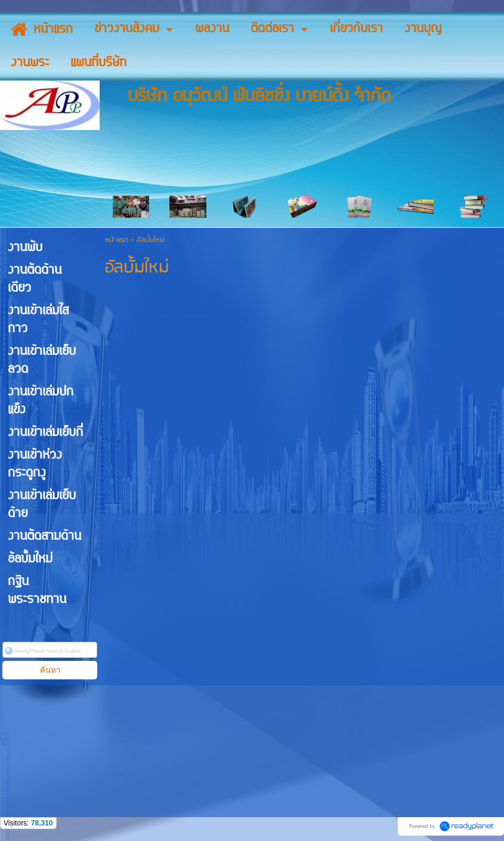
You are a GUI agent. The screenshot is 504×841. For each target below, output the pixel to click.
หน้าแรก (117, 240)
